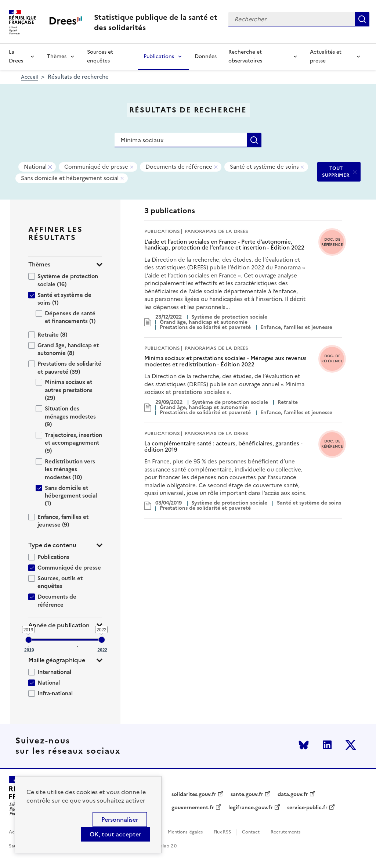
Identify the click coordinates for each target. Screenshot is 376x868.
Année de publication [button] (59, 625)
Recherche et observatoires (245, 56)
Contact (251, 832)
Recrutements (285, 832)
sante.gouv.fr (247, 795)
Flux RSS (222, 832)
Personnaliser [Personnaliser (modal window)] (120, 819)
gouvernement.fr (193, 808)
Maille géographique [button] (57, 660)
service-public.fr (307, 808)
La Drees (16, 56)
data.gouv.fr (293, 795)
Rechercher (362, 19)
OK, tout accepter (115, 834)
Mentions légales (185, 832)
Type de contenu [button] (52, 545)
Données (206, 56)
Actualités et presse (326, 56)
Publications (159, 56)
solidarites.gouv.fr (194, 795)
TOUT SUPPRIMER (336, 171)
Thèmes (57, 56)
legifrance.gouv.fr (251, 808)
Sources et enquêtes (100, 56)
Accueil (29, 77)
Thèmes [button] (39, 264)
